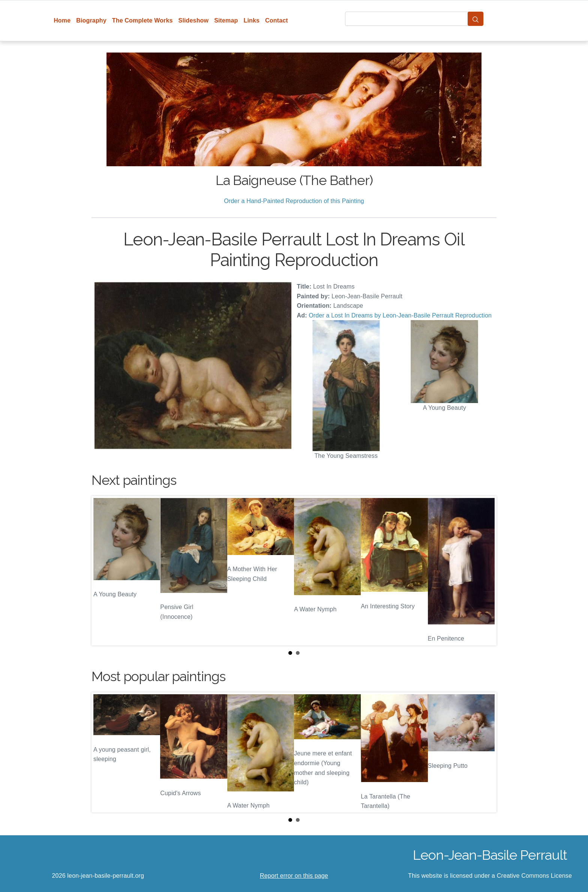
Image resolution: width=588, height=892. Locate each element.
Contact (277, 20)
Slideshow (194, 20)
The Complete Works (142, 20)
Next (485, 571)
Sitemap (226, 20)
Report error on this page (294, 876)
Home (62, 20)
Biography (91, 20)
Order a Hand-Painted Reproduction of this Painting (294, 201)
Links (252, 20)
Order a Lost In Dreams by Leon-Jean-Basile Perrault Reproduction (400, 315)
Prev (103, 571)
